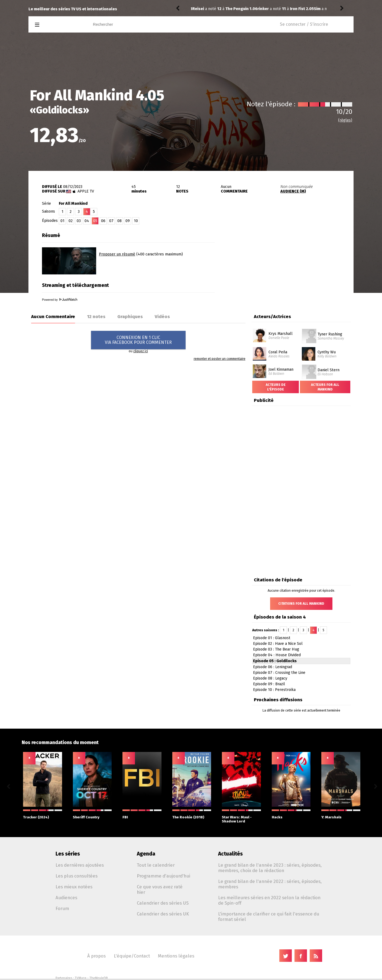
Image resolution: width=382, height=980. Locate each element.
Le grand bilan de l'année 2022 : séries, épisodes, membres (270, 884)
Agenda (146, 854)
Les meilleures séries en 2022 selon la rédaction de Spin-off (269, 900)
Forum (62, 908)
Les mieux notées (74, 887)
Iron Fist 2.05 (237, 9)
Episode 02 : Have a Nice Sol (278, 644)
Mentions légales (176, 956)
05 (95, 221)
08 (119, 221)
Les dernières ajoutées (80, 865)
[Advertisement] (290, 264)
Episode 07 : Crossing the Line (279, 673)
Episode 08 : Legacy (270, 678)
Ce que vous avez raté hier (160, 889)
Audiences (66, 898)
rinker (198, 9)
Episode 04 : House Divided (277, 655)
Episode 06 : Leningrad (273, 667)
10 (136, 221)
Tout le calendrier (156, 865)
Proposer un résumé (117, 254)
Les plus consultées (77, 876)
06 (103, 221)
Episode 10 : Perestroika (274, 690)
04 (87, 221)
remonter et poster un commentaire (220, 359)
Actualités (230, 854)
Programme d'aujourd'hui (164, 876)
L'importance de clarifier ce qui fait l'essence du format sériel (269, 917)
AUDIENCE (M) (293, 191)
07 (111, 221)
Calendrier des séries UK (163, 914)
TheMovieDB (99, 978)
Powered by (60, 300)
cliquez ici (141, 351)
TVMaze (81, 978)
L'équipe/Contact (132, 956)
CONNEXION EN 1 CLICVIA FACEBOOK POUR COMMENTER (138, 340)
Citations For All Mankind (301, 604)
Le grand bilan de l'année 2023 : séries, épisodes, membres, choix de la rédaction (270, 868)
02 (71, 221)
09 (128, 221)
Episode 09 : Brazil (269, 684)
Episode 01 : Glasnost (272, 638)
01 (62, 221)
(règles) (345, 120)
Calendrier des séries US (163, 903)
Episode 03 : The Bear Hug (276, 649)
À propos (96, 956)
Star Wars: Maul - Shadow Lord (241, 816)
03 (79, 221)
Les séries (68, 854)
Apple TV (86, 191)
